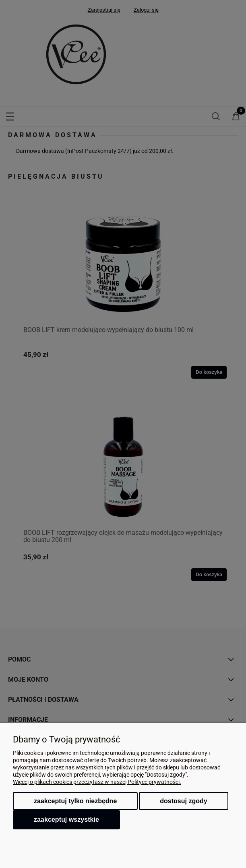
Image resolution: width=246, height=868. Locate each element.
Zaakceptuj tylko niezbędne (75, 801)
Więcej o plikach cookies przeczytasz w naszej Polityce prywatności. (97, 782)
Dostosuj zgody (183, 801)
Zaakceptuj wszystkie (66, 819)
